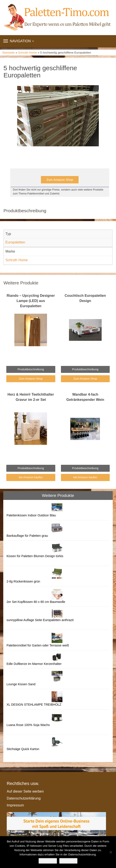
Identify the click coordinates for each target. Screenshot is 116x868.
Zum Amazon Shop (60, 180)
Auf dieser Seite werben (25, 791)
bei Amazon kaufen (31, 477)
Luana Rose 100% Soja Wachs (28, 725)
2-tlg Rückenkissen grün (23, 581)
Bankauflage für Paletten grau (27, 536)
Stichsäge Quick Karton (23, 749)
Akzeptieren (48, 861)
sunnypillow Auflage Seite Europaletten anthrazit (40, 620)
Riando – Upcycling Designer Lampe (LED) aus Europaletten (31, 301)
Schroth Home (28, 53)
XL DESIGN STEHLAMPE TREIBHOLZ (34, 705)
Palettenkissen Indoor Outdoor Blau (31, 515)
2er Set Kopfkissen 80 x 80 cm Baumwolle (36, 602)
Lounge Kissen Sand (21, 684)
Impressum (15, 805)
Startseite (8, 53)
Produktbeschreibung (31, 369)
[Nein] (111, 852)
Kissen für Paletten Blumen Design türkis (35, 556)
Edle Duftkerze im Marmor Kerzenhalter (34, 664)
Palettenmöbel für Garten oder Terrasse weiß (38, 645)
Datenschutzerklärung (24, 798)
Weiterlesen (68, 861)
